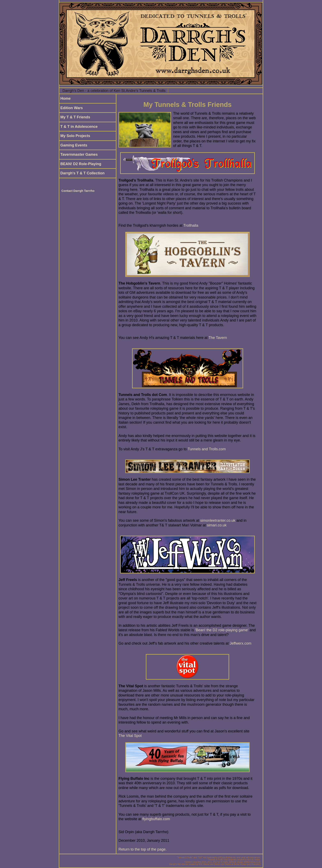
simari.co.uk (217, 525)
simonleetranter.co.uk (218, 520)
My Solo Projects (75, 136)
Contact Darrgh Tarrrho (78, 191)
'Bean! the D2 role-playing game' (222, 630)
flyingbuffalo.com (156, 819)
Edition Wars (72, 108)
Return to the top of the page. (143, 849)
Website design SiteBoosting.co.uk (245, 862)
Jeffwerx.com (240, 643)
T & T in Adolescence (79, 127)
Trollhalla (191, 225)
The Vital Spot (130, 736)
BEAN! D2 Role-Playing (81, 164)
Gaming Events (74, 145)
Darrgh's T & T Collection (82, 173)
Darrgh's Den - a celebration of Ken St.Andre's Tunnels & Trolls (114, 91)
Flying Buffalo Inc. (228, 857)
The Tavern (218, 338)
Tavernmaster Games (79, 154)
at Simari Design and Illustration (246, 864)
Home (66, 98)
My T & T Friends (75, 117)
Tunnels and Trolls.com (207, 449)
